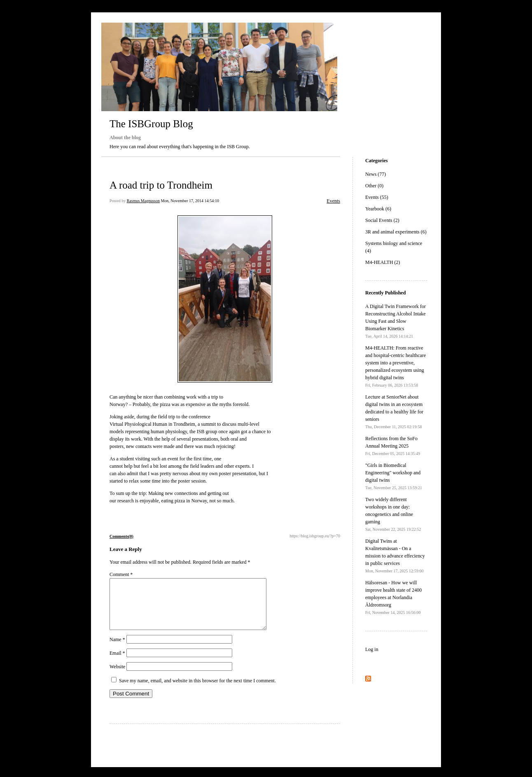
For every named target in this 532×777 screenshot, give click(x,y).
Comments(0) (121, 536)
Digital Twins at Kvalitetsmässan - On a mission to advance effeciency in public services (395, 556)
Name (117, 649)
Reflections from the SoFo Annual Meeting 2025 (393, 446)
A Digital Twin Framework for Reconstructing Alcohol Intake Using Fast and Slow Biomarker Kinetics (395, 321)
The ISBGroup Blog (151, 124)
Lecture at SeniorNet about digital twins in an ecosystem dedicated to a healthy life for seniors (394, 412)
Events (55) (377, 197)
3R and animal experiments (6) (396, 232)
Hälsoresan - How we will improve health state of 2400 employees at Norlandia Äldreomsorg (393, 597)
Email (117, 663)
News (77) (376, 174)
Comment (121, 574)
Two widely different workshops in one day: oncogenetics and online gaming (393, 514)
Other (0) (374, 186)
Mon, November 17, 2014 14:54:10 (190, 201)
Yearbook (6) (378, 209)
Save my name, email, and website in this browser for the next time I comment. (197, 691)
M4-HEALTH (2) (383, 262)
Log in (372, 649)
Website (117, 677)
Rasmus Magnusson (143, 201)
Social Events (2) (382, 220)
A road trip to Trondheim (161, 185)
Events (333, 201)
